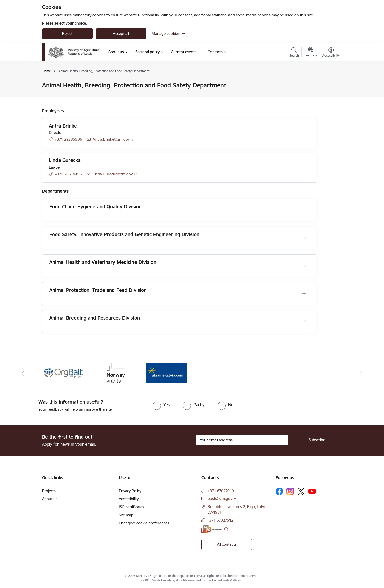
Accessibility (129, 499)
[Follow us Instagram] (290, 491)
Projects (49, 491)
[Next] (361, 373)
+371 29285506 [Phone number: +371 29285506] (68, 139)
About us (50, 499)
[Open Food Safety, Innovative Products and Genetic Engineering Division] (304, 238)
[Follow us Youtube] (312, 491)
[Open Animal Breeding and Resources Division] (304, 321)
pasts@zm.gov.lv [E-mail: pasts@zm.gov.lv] (222, 499)
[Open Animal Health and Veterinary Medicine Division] (304, 266)
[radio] (161, 405)
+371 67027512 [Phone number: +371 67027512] (220, 520)
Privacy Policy (130, 491)
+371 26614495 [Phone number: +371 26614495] (68, 174)
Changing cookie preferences (144, 523)
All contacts (227, 544)
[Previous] (23, 373)
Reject (67, 34)
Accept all (121, 34)
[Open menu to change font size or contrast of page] (331, 53)
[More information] (226, 529)
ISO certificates (131, 507)
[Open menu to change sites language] (311, 53)
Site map (126, 515)
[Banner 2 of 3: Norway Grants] (115, 373)
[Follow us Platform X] (301, 491)
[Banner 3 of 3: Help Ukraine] (166, 373)
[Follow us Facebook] (279, 491)
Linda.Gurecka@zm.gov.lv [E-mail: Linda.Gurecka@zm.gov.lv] (114, 174)
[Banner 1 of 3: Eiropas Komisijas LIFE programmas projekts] (64, 373)
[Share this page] (330, 96)
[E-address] (212, 529)
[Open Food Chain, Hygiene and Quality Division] (304, 210)
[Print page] (330, 83)
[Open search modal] (294, 53)
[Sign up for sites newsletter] (317, 440)
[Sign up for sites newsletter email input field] (242, 440)
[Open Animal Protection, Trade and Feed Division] (304, 294)
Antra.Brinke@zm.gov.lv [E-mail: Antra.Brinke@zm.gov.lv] (113, 139)
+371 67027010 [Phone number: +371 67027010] (221, 491)
